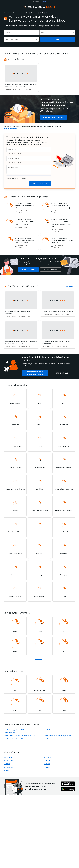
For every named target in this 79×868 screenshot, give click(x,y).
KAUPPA (36, 2)
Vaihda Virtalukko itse (51, 730)
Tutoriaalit (16, 13)
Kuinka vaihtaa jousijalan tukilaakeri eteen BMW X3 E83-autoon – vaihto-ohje (24, 240)
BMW (42, 13)
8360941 (7, 770)
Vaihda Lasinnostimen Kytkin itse (55, 739)
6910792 (47, 764)
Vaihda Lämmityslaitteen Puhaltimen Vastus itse (19, 736)
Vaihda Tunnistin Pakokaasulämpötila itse (57, 736)
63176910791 (8, 761)
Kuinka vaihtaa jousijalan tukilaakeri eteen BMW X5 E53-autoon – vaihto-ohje (24, 222)
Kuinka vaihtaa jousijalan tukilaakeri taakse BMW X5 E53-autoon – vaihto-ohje (25, 206)
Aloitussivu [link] (7, 13)
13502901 (47, 761)
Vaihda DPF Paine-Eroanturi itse (14, 739)
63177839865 (8, 767)
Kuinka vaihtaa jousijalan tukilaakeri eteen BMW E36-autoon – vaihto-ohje (62, 240)
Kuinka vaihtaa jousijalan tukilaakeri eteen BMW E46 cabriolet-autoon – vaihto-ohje (61, 206)
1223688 (7, 764)
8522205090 (8, 757)
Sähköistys (25, 13)
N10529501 (48, 757)
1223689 (47, 767)
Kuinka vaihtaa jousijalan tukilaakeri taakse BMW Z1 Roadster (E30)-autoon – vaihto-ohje (61, 223)
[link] (21, 77)
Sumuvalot (34, 13)
